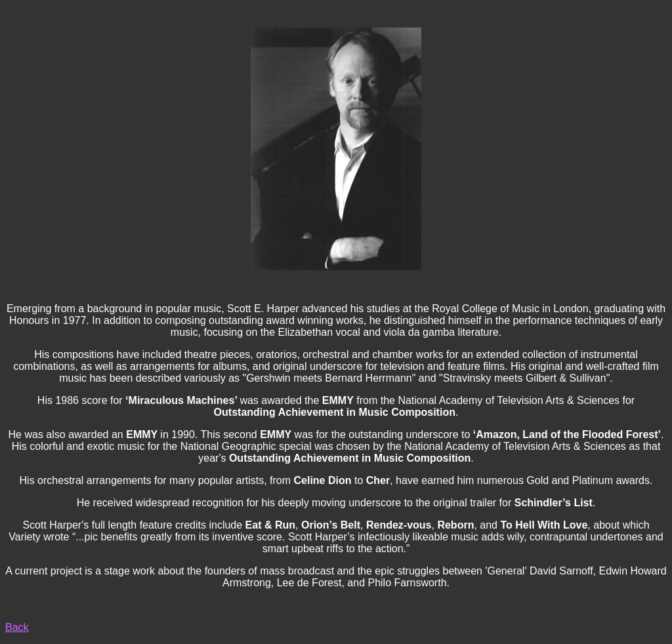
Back (17, 627)
